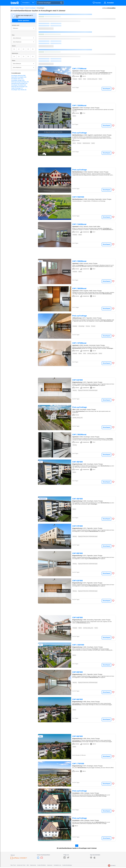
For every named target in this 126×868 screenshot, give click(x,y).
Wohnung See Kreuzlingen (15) (19, 87)
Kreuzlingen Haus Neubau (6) (19, 90)
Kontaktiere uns (57, 865)
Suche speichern (24, 21)
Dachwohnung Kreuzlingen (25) (19, 83)
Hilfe (28, 865)
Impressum (50, 865)
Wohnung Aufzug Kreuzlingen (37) (20, 82)
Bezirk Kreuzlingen (31, 8)
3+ (28, 49)
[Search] (61, 3)
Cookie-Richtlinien (42, 865)
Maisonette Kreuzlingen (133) (19, 77)
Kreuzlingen (41, 8)
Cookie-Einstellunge (67, 865)
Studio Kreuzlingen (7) (17, 88)
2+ (24, 49)
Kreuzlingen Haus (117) (17, 79)
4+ (33, 49)
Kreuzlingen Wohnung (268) (18, 76)
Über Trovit (13, 865)
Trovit (12, 8)
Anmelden (110, 3)
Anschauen (106, 89)
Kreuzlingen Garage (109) (18, 80)
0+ (14, 49)
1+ (19, 49)
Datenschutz (33, 865)
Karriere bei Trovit (21, 865)
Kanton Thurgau (19, 8)
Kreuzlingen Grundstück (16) (19, 85)
